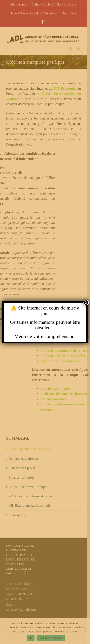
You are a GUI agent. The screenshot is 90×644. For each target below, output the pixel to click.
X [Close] (86, 303)
